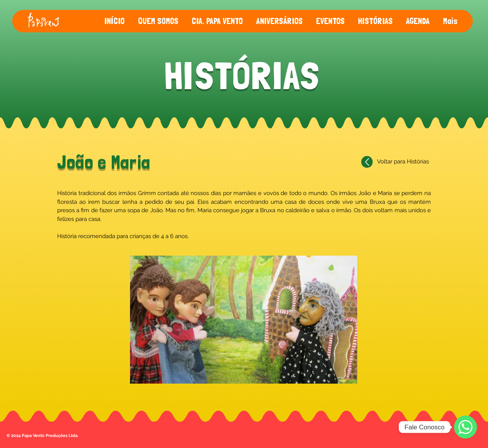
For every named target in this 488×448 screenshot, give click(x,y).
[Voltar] (367, 162)
